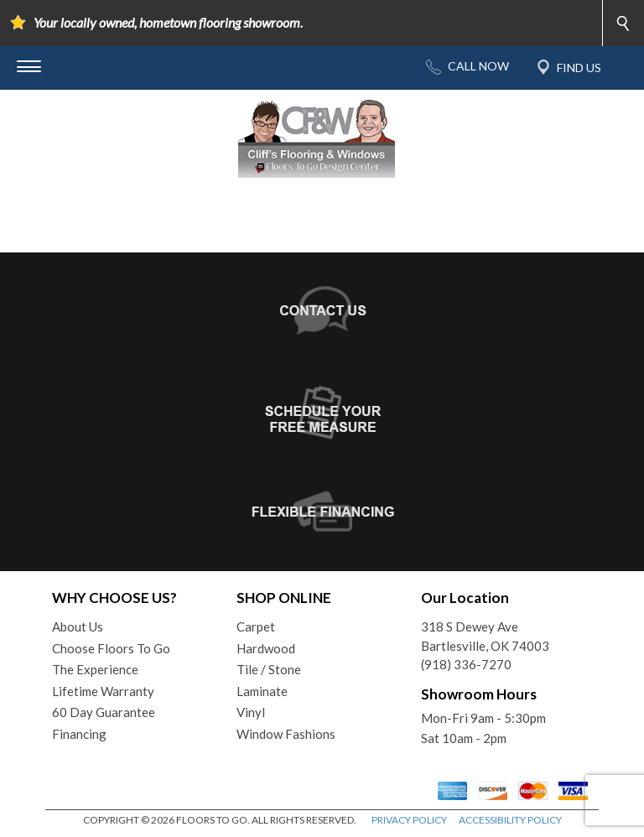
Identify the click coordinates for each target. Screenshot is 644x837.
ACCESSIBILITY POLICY (510, 820)
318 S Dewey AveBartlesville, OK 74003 (485, 636)
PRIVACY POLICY (409, 820)
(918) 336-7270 (466, 664)
